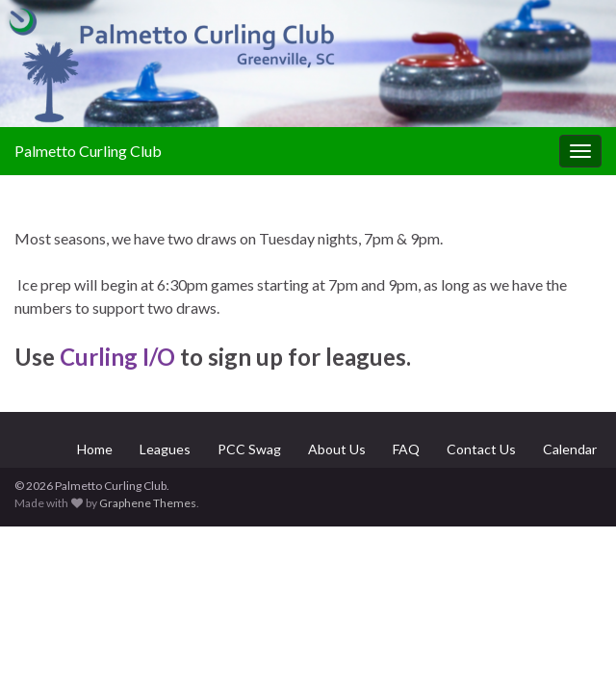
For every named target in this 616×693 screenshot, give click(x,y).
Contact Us (481, 449)
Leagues (165, 449)
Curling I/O (117, 357)
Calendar (570, 449)
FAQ (406, 449)
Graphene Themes (148, 503)
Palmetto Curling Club (88, 151)
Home (95, 449)
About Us (337, 449)
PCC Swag (249, 449)
